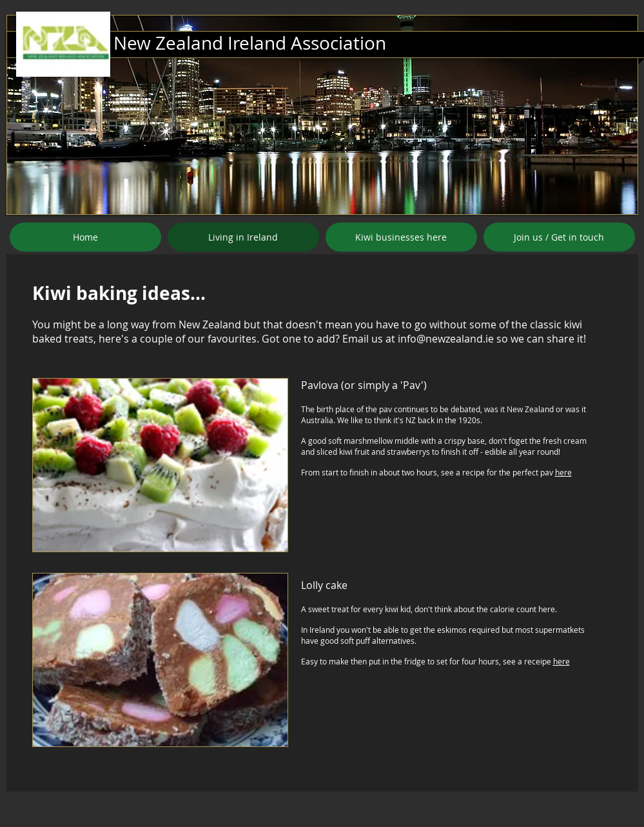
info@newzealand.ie (446, 339)
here (563, 472)
